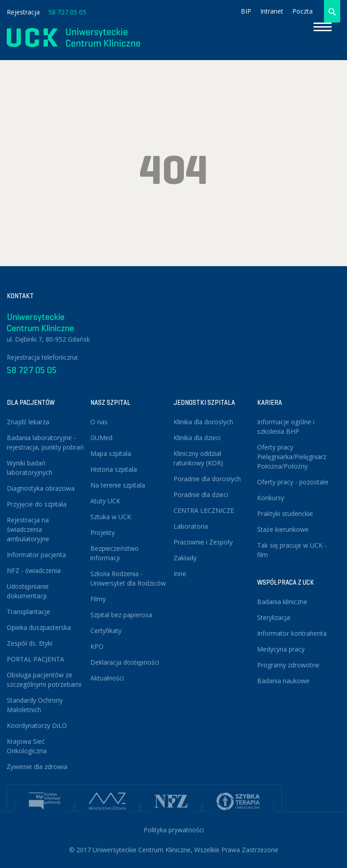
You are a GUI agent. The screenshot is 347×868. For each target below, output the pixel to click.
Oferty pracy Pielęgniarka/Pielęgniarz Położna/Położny (292, 457)
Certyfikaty (106, 631)
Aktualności (107, 678)
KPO (97, 646)
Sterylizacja (274, 617)
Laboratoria (191, 526)
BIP (246, 11)
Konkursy (271, 498)
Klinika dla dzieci (197, 438)
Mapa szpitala (111, 453)
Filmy (98, 599)
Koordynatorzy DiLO (37, 725)
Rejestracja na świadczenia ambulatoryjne (28, 529)
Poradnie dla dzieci (201, 495)
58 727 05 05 (67, 12)
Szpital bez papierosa (121, 615)
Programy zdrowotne (288, 665)
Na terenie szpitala (118, 485)
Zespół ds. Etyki (30, 643)
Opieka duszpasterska (39, 627)
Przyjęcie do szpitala (37, 504)
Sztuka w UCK (111, 517)
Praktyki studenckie (285, 514)
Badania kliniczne (282, 602)
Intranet (272, 11)
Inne (180, 574)
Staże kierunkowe (283, 529)
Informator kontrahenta (292, 633)
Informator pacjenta (36, 555)
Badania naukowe (283, 681)
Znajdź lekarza (28, 422)
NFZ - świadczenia (34, 570)
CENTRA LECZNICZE (204, 510)
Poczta (302, 11)
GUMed (101, 438)
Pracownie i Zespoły (203, 542)
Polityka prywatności (174, 830)
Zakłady (185, 558)
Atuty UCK (105, 501)
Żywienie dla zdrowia (37, 767)
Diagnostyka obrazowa (41, 488)
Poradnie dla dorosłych (207, 479)
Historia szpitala (114, 469)
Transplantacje (28, 612)
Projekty (103, 533)
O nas (99, 422)
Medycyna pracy (281, 649)
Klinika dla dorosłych (203, 422)
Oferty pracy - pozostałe (293, 482)
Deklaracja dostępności (125, 662)
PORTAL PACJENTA (35, 659)
